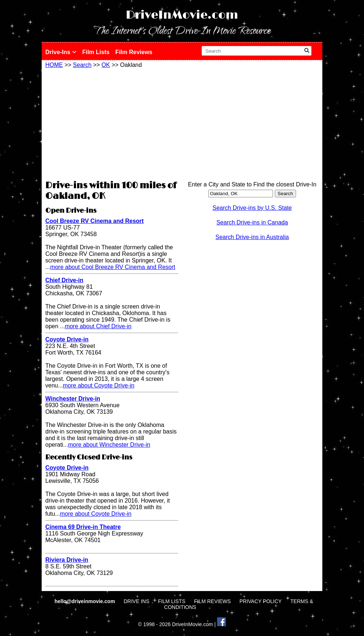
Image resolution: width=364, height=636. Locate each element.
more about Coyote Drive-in (99, 385)
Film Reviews (134, 52)
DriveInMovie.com (182, 15)
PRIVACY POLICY (260, 601)
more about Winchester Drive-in (109, 445)
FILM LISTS (172, 601)
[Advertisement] (112, 123)
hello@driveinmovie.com (85, 601)
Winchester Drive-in (73, 399)
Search (82, 65)
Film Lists (96, 52)
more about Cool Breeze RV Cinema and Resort (113, 267)
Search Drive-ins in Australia (252, 237)
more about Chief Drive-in (98, 326)
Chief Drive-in (64, 280)
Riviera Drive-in (67, 560)
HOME (54, 65)
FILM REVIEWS (212, 601)
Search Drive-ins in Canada (252, 222)
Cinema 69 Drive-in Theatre (83, 527)
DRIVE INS (136, 601)
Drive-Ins (61, 52)
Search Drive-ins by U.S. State (252, 208)
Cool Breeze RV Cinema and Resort (94, 221)
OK (106, 65)
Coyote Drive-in (67, 339)
